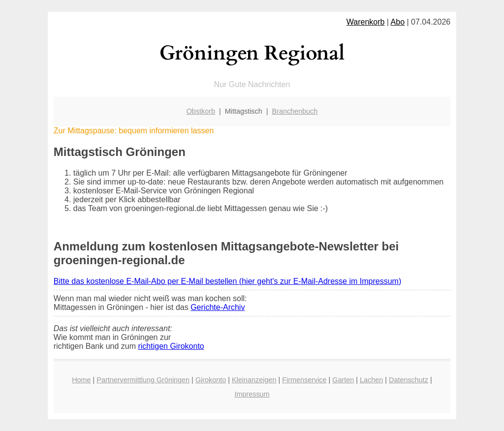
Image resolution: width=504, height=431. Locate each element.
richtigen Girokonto (171, 346)
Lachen (371, 380)
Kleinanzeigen (254, 380)
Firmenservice (304, 380)
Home (81, 380)
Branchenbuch (295, 111)
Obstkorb (201, 111)
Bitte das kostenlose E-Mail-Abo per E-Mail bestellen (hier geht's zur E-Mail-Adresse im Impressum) (227, 281)
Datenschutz (409, 380)
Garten (343, 380)
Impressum (252, 394)
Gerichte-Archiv (218, 307)
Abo (398, 22)
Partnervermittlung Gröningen (143, 380)
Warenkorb (366, 22)
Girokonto (211, 380)
